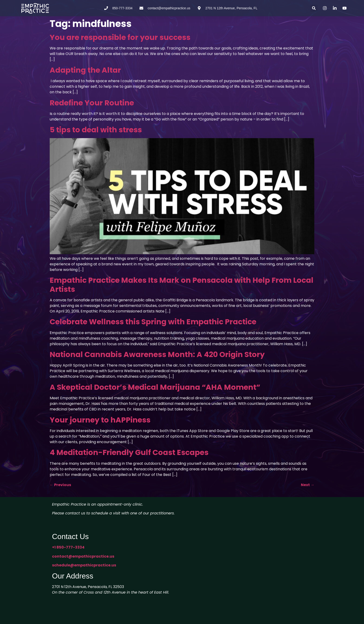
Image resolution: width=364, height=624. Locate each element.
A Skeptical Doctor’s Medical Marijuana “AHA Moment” (155, 387)
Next (308, 485)
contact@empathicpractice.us (83, 556)
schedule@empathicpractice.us (84, 565)
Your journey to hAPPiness (100, 420)
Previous (60, 485)
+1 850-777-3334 (68, 547)
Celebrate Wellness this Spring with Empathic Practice (153, 322)
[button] (314, 8)
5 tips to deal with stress (96, 130)
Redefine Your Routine (92, 103)
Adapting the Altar (85, 70)
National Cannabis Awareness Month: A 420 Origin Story (157, 354)
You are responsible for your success (120, 37)
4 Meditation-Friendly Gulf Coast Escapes (129, 452)
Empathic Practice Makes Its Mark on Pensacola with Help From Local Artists (182, 284)
